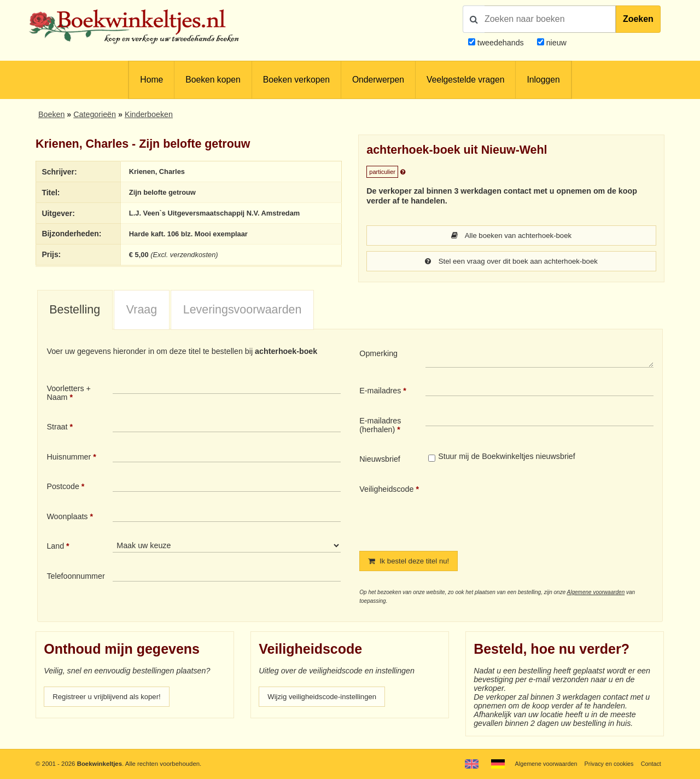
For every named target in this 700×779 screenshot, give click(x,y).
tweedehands (501, 43)
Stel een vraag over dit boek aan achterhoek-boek (511, 262)
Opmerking (378, 354)
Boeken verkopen (296, 80)
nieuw (555, 43)
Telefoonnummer (75, 577)
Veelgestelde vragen (465, 80)
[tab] (75, 311)
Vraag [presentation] (142, 311)
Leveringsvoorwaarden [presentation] (243, 311)
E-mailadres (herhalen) (380, 426)
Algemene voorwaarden (596, 594)
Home (151, 80)
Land (55, 547)
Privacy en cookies (606, 764)
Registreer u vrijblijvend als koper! (111, 699)
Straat (57, 428)
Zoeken (638, 19)
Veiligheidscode (386, 490)
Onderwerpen (378, 80)
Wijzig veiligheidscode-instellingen (326, 699)
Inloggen (543, 80)
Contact (651, 764)
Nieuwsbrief (380, 460)
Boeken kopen (213, 80)
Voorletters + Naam (69, 394)
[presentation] (517, 510)
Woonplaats (67, 518)
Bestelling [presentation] (75, 311)
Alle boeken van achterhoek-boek (512, 236)
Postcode (63, 487)
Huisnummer (69, 458)
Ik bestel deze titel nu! (412, 562)
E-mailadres (380, 392)
